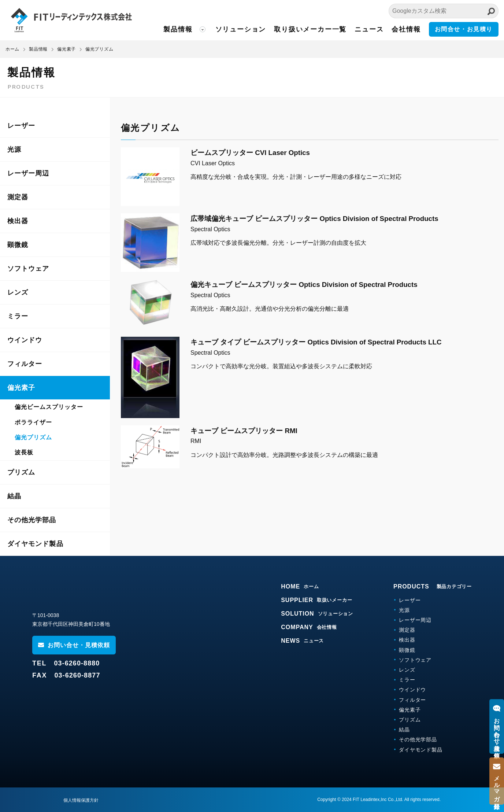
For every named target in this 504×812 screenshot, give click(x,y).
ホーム (12, 49)
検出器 (18, 221)
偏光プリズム (33, 437)
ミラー (18, 316)
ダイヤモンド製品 (35, 544)
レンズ (18, 292)
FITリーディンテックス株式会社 (71, 20)
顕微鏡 (18, 245)
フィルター (25, 364)
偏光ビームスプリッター (49, 407)
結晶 (14, 496)
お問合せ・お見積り (464, 29)
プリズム (21, 472)
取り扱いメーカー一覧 (310, 29)
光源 (14, 150)
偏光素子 (21, 388)
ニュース (369, 29)
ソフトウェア (28, 269)
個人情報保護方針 (81, 800)
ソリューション (241, 29)
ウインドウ (25, 340)
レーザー (21, 126)
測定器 (18, 197)
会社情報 (406, 29)
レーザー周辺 (28, 173)
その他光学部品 (32, 520)
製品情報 (178, 29)
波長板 (24, 452)
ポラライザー (33, 422)
